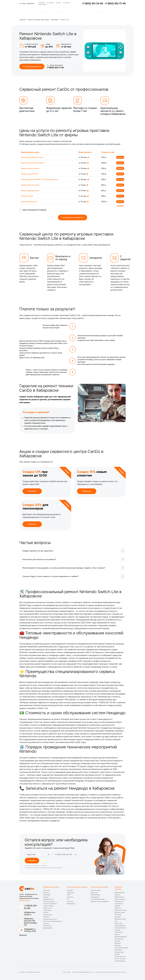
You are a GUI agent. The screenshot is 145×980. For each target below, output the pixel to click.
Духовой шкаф (120, 912)
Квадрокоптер (48, 899)
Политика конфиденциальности (83, 972)
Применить (32, 491)
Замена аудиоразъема (30, 191)
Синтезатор (47, 926)
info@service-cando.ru (30, 913)
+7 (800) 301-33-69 (31, 907)
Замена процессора (29, 202)
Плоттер (46, 917)
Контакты (67, 3)
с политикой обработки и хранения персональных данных (44, 868)
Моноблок (71, 893)
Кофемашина (119, 897)
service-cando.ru (25, 900)
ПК (68, 899)
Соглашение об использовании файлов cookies (110, 972)
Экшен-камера (48, 906)
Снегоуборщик (120, 961)
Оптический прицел (98, 899)
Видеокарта (71, 904)
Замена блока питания (30, 168)
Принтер (70, 897)
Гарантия (42, 3)
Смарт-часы (47, 908)
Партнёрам (42, 4)
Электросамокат (49, 901)
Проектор (47, 890)
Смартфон (47, 895)
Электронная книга (50, 919)
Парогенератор (120, 926)
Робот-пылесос (120, 899)
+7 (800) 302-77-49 (55, 68)
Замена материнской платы (32, 157)
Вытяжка (118, 943)
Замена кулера (27, 196)
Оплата (59, 3)
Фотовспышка (96, 890)
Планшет (46, 893)
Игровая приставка (50, 904)
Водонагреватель (121, 937)
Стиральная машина (119, 905)
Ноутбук (70, 890)
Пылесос (118, 908)
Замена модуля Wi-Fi (29, 174)
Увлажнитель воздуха (119, 940)
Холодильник (119, 901)
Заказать (120, 157)
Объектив (94, 893)
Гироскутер (47, 910)
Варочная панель (121, 910)
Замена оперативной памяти (32, 163)
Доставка (50, 3)
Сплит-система (120, 959)
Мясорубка (118, 923)
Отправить (32, 861)
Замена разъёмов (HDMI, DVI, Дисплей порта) (39, 179)
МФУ (69, 895)
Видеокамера (48, 928)
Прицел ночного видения (100, 901)
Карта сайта (67, 972)
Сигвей (46, 912)
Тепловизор (95, 897)
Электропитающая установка (121, 949)
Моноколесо (48, 915)
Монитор (70, 901)
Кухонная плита (120, 957)
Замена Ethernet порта (30, 185)
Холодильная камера (119, 953)
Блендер (118, 945)
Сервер (46, 897)
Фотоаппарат (95, 895)
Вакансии (23, 935)
